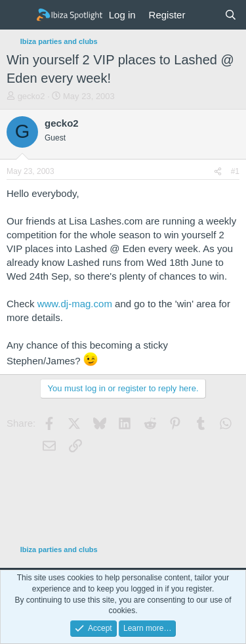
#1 (235, 171)
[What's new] (204, 15)
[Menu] (18, 15)
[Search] (231, 15)
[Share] (218, 172)
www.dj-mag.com (75, 304)
